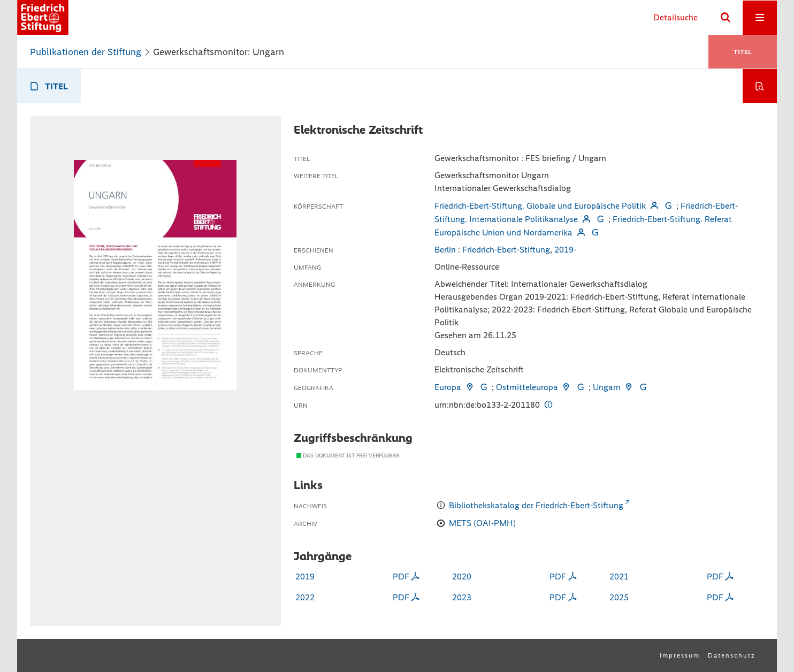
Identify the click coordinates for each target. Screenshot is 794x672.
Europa (448, 387)
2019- (565, 250)
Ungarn (607, 387)
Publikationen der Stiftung (86, 52)
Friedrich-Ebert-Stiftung (506, 250)
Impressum (680, 655)
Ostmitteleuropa (527, 387)
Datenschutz (732, 655)
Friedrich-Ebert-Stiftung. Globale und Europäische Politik (540, 206)
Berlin (445, 250)
